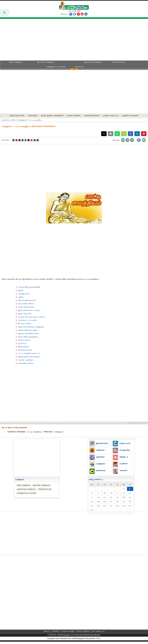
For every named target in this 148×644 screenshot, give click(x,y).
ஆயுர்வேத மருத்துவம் (93, 62)
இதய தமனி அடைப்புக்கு (29, 310)
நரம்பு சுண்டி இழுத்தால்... (29, 337)
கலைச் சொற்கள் (74, 115)
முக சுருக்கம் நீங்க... (27, 304)
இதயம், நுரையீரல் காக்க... (29, 333)
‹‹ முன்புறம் (131, 423)
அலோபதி (79, 67)
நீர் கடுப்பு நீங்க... (25, 324)
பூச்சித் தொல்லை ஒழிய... (29, 330)
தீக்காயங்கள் (23, 347)
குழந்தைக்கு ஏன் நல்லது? (29, 357)
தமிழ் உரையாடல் (111, 115)
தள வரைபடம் (98, 631)
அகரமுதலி (33, 115)
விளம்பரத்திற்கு (83, 631)
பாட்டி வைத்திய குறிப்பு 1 (29, 353)
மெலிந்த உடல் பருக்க (27, 320)
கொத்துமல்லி (24, 294)
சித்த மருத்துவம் (16, 62)
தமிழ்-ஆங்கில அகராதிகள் (52, 115)
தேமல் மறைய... (25, 340)
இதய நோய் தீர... (25, 314)
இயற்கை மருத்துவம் (46, 62)
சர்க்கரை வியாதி (25, 350)
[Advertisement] (74, 41)
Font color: (6, 140)
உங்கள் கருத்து (68, 631)
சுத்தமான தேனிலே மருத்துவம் (31, 327)
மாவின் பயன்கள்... (26, 360)
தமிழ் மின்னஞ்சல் (92, 115)
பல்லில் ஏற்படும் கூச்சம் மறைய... (32, 317)
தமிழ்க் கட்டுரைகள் (130, 115)
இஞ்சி (21, 290)
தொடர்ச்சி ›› (142, 423)
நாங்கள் (55, 631)
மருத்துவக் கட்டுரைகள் (56, 67)
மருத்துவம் (23, 120)
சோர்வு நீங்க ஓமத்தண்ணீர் (29, 287)
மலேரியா (22, 343)
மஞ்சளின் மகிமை (26, 363)
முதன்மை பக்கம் (9, 120)
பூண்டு (21, 297)
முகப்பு (47, 631)
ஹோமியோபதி (118, 62)
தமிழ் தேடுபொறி (17, 115)
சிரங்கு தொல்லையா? (27, 300)
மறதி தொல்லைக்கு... (27, 307)
